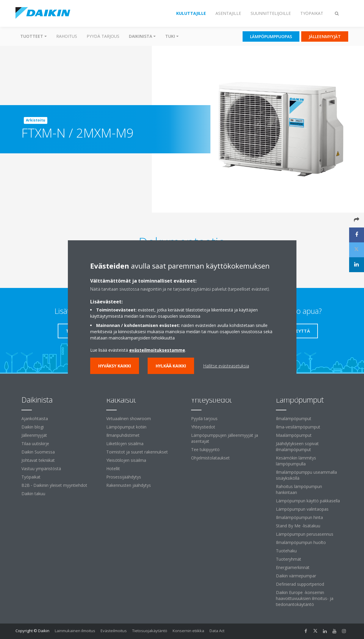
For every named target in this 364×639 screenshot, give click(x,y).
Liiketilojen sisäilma (125, 444)
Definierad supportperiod (300, 584)
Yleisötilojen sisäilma (126, 460)
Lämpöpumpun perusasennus (305, 534)
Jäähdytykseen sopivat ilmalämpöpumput (297, 446)
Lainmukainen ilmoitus (75, 631)
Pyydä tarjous (103, 36)
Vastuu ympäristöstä (41, 469)
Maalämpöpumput (294, 435)
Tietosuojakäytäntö (150, 631)
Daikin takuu (33, 494)
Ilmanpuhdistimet (123, 435)
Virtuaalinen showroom (129, 419)
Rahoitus (67, 36)
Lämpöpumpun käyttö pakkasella (308, 501)
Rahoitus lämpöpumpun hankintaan (299, 489)
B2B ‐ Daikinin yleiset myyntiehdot (54, 485)
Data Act (217, 631)
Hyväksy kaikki (115, 366)
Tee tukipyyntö (205, 449)
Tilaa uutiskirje (35, 444)
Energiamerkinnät (293, 567)
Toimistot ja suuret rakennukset (137, 452)
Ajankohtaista (35, 419)
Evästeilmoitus (114, 631)
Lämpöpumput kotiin (126, 427)
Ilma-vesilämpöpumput (298, 427)
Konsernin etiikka (188, 631)
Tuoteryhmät (289, 559)
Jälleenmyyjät (34, 435)
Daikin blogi (33, 427)
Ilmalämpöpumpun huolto (301, 542)
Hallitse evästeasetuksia (226, 366)
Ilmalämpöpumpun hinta (299, 517)
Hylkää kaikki (171, 366)
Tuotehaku (286, 551)
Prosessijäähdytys (124, 477)
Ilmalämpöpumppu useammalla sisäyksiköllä (306, 475)
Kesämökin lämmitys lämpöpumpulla (296, 461)
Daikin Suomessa (38, 452)
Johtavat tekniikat (38, 460)
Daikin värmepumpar (296, 576)
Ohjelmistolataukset (210, 458)
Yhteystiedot (203, 427)
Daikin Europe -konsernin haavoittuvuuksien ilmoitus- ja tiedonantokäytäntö (305, 598)
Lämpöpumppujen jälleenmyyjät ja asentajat (225, 438)
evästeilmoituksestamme (157, 350)
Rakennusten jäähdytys (129, 485)
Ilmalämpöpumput (294, 419)
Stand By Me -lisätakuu (298, 526)
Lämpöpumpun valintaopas (302, 509)
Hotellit (113, 469)
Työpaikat (31, 477)
